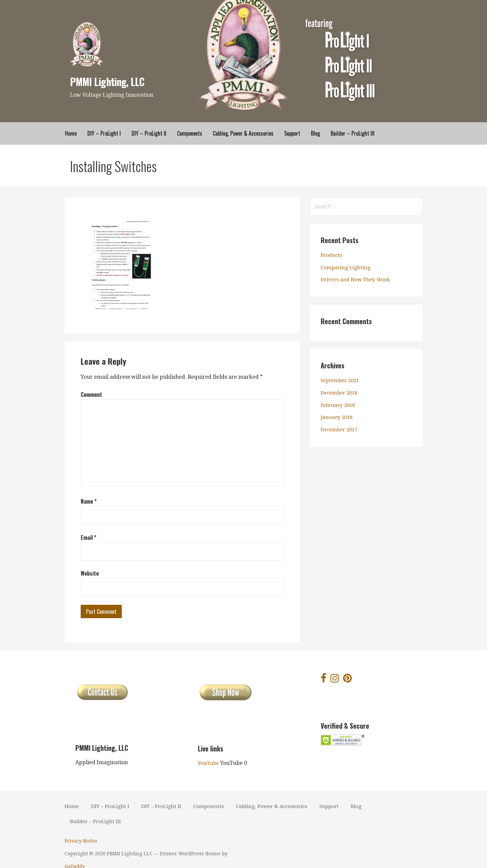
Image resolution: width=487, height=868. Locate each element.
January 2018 (338, 417)
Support (292, 133)
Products (332, 255)
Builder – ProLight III (353, 133)
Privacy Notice (81, 841)
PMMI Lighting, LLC (109, 81)
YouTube (209, 763)
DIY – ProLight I (104, 133)
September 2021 (342, 380)
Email (89, 537)
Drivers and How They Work (357, 279)
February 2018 (339, 405)
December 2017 (341, 429)
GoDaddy (259, 854)
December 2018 (341, 393)
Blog (315, 133)
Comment (91, 394)
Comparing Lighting (346, 267)
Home (71, 133)
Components (190, 133)
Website (90, 573)
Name (89, 501)
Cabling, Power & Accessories (243, 133)
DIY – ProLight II (149, 133)
